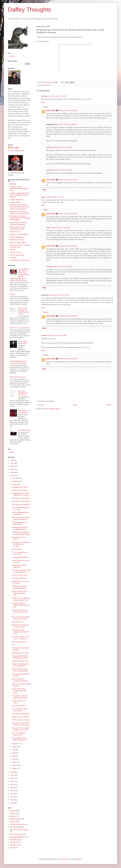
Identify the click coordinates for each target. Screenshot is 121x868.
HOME (12, 56)
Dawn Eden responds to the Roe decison (23, 393)
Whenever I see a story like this (20, 328)
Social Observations (16, 834)
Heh (13, 645)
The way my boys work (19, 575)
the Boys (13, 822)
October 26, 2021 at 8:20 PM (68, 246)
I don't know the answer (19, 578)
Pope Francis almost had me (21, 501)
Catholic (12, 814)
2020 (12, 772)
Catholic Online (15, 202)
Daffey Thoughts (29, 10)
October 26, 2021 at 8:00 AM (67, 124)
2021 (12, 476)
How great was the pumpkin (21, 504)
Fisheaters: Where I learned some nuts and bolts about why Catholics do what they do (20, 207)
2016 (12, 785)
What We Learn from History (19, 830)
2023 (12, 469)
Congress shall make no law (21, 661)
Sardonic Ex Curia (16, 252)
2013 (12, 794)
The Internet (14, 842)
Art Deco (44, 96)
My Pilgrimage (15, 840)
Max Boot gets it (17, 549)
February (15, 765)
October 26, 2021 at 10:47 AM (60, 228)
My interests (14, 845)
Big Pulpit (13, 184)
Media (12, 816)
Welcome (13, 848)
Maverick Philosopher (17, 237)
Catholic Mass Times (16, 200)
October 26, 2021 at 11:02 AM (59, 295)
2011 (12, 800)
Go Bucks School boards (20, 490)
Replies (46, 107)
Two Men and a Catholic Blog (19, 260)
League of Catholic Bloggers (19, 234)
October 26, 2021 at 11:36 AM (62, 147)
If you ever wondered (19, 706)
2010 (12, 803)
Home (75, 405)
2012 (12, 797)
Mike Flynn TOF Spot (17, 240)
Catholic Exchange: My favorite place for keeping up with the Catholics (20, 195)
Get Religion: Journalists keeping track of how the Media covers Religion (20, 218)
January (15, 768)
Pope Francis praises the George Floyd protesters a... (20, 612)
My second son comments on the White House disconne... (21, 544)
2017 (12, 781)
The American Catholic (17, 255)
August (15, 747)
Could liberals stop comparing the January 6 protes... (20, 632)
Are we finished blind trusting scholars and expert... (19, 691)
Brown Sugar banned (18, 642)
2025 (12, 463)
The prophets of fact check (20, 653)
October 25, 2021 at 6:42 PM (68, 110)
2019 (12, 775)
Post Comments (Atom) (53, 409)
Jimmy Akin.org (15, 232)
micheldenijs (64, 859)
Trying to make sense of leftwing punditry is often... (19, 593)
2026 (12, 460)
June (14, 753)
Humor (44, 85)
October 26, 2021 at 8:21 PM (68, 180)
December (16, 478)
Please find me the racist (18, 377)
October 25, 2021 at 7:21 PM (54, 197)
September (16, 744)
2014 (12, 791)
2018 (12, 778)
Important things (15, 819)
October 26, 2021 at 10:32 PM (62, 267)
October (15, 484)
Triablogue (13, 258)
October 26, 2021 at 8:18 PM (68, 316)
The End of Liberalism (17, 824)
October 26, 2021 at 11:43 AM (62, 170)
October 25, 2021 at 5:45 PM (57, 96)
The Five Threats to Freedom (21, 720)
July (14, 750)
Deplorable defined (24, 430)
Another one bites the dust (20, 717)
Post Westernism (15, 827)
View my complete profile (16, 151)
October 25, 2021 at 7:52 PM (68, 214)
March (14, 762)
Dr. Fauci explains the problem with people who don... (21, 605)
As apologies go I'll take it (20, 557)
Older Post (109, 405)
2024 (12, 466)
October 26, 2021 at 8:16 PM (68, 359)
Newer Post (41, 405)
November (16, 481)
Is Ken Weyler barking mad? (21, 714)
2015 (12, 788)
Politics (48, 85)
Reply (43, 102)
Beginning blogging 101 (18, 837)
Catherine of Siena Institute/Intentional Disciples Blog (19, 189)
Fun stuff (13, 811)
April (14, 759)
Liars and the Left (17, 622)
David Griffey (51, 110)
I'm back (13, 294)
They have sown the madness (21, 498)
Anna (43, 197)
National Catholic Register (18, 242)
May (14, 756)
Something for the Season (20, 487)
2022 (12, 472)
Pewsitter (13, 250)
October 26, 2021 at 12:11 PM (57, 335)
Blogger (79, 859)
